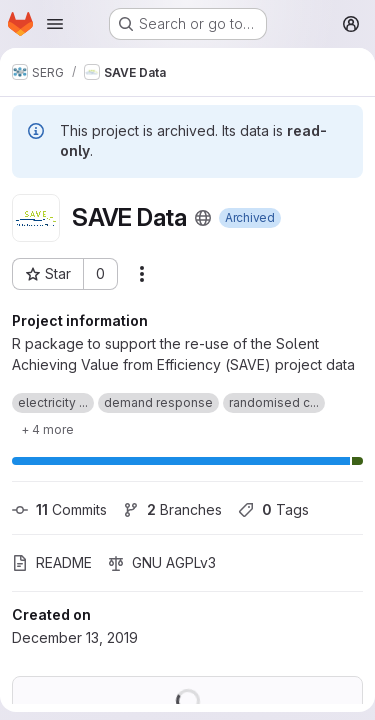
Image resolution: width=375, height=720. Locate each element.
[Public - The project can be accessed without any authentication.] (203, 218)
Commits (59, 509)
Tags (273, 509)
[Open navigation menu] (55, 24)
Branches (172, 509)
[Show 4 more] (47, 429)
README (52, 562)
